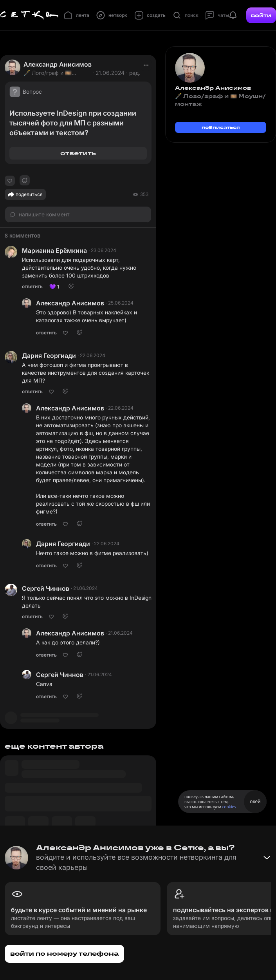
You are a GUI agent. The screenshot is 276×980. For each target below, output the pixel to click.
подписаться (221, 127)
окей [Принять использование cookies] (255, 801)
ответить (78, 153)
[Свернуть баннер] (267, 858)
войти (261, 15)
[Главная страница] (29, 15)
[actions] (146, 65)
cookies (229, 807)
